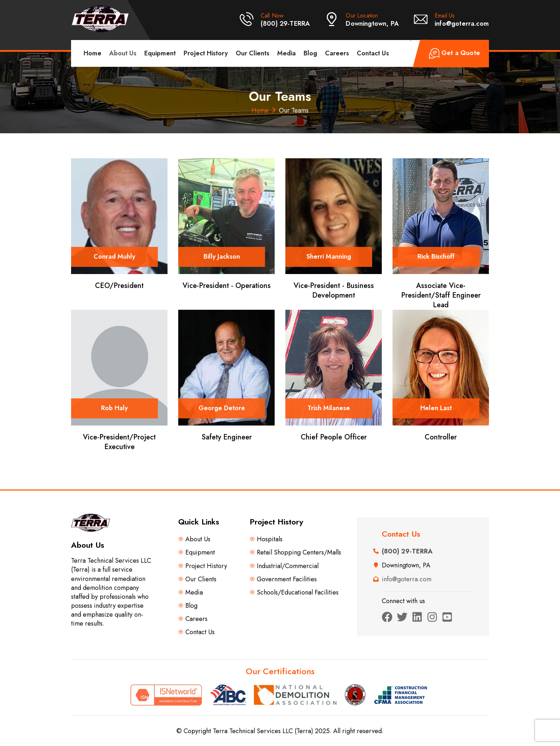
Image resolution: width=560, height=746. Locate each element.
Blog (310, 53)
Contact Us (373, 53)
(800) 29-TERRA (286, 24)
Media (286, 53)
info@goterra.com (462, 24)
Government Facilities (287, 579)
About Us (123, 53)
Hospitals (270, 539)
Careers (337, 53)
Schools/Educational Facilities (298, 593)
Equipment (160, 53)
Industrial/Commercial (288, 566)
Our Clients (252, 53)
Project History (206, 53)
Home (92, 53)
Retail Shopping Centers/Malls (299, 553)
